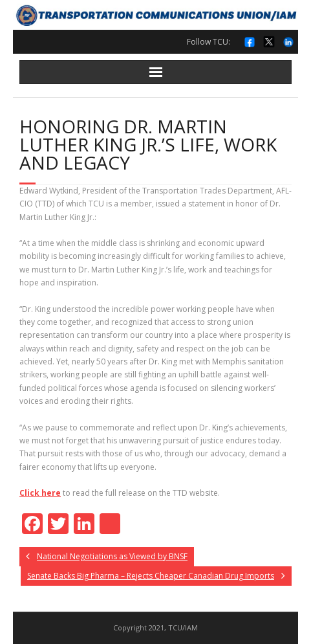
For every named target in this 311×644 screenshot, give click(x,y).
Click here (40, 493)
